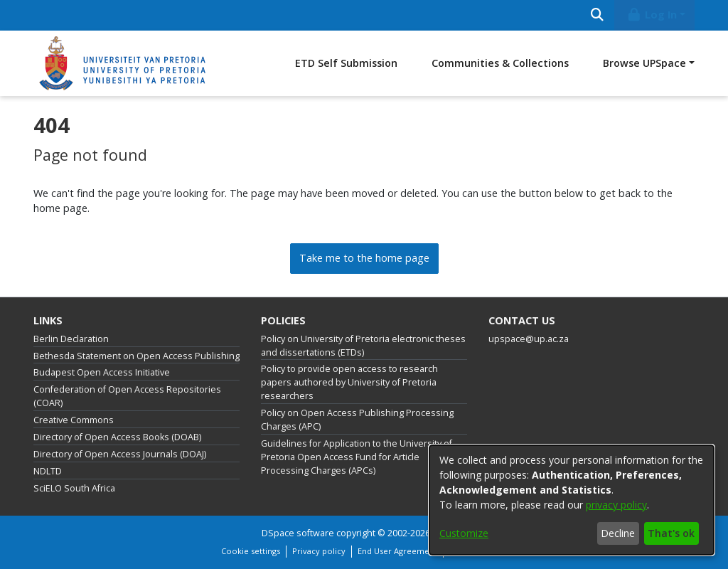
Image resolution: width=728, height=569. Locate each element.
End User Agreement (397, 551)
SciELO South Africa (74, 488)
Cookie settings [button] (251, 551)
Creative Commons (74, 420)
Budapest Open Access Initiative (102, 372)
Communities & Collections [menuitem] (500, 63)
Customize (464, 533)
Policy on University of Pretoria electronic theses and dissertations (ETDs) (363, 346)
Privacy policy (319, 551)
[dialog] (572, 500)
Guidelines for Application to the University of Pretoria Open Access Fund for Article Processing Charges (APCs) (357, 457)
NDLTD (48, 471)
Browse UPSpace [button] (644, 63)
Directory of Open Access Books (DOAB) (117, 437)
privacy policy (616, 505)
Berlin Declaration (71, 339)
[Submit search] (597, 15)
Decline (618, 533)
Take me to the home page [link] (364, 258)
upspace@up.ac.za (529, 339)
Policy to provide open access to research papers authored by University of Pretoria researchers (349, 382)
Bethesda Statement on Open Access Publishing (136, 356)
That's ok (671, 533)
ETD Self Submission (346, 63)
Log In (652, 15)
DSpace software (298, 533)
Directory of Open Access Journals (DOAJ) (120, 454)
